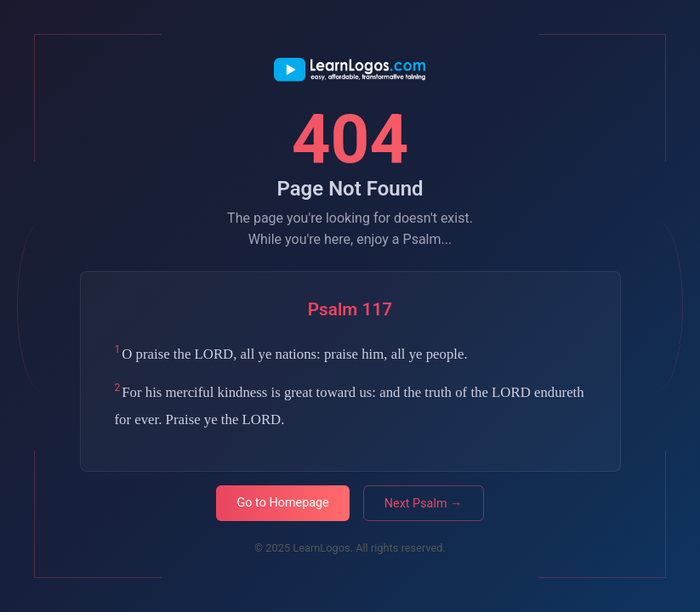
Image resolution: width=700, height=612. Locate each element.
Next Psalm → (424, 504)
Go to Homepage (282, 503)
